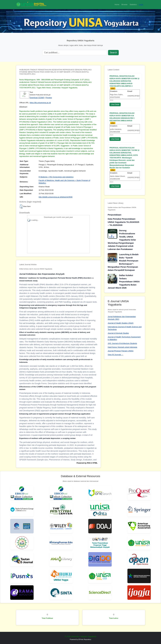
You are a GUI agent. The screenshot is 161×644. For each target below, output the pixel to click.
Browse (124, 4)
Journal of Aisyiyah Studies (118, 333)
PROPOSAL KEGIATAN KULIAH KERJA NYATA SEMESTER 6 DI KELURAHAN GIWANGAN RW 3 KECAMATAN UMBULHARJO (122, 117)
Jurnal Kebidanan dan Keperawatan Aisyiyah (42, 274)
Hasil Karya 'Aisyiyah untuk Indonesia (122, 347)
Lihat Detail (115, 104)
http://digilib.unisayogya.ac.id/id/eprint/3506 (55, 197)
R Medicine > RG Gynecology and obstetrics (56, 177)
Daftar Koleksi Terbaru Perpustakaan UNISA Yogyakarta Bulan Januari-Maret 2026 (124, 282)
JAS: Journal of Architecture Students (122, 343)
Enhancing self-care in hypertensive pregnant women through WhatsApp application (55, 414)
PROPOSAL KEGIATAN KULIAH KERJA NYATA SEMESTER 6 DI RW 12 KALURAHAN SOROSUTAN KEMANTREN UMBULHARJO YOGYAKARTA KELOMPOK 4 (124, 81)
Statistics (133, 4)
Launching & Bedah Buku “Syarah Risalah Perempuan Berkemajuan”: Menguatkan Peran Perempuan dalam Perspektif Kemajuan (123, 262)
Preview (49, 98)
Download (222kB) (37, 98)
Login (141, 4)
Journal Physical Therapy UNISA (121, 351)
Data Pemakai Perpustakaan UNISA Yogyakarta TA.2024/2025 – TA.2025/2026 (123, 222)
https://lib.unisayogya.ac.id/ (40, 103)
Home (117, 4)
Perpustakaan (114, 215)
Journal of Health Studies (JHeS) (121, 323)
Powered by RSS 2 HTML (87, 463)
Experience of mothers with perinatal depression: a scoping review (47, 438)
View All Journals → (115, 355)
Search (113, 53)
